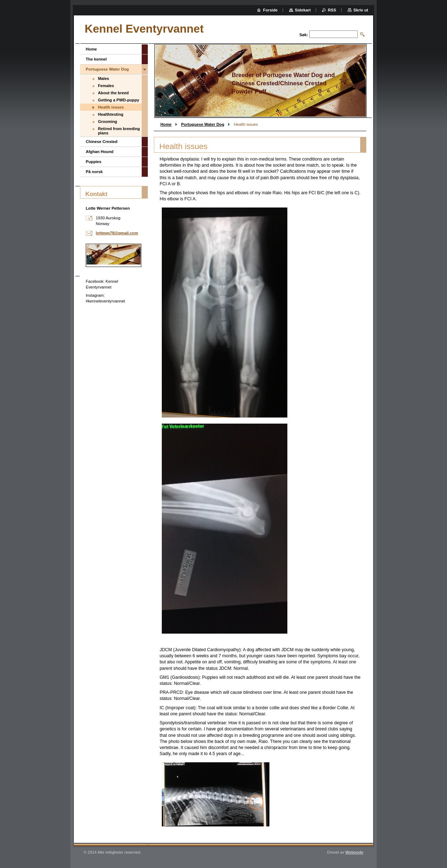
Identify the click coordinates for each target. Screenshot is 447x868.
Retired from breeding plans (119, 131)
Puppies (94, 162)
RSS (332, 10)
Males (103, 78)
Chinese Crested (102, 142)
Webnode (354, 852)
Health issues (111, 107)
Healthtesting (111, 114)
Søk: (304, 35)
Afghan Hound (100, 152)
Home (166, 124)
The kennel (96, 59)
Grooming (107, 121)
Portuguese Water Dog (203, 124)
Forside (270, 10)
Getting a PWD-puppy (119, 100)
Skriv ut (361, 10)
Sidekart (303, 10)
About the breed (113, 93)
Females (106, 86)
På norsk (94, 172)
